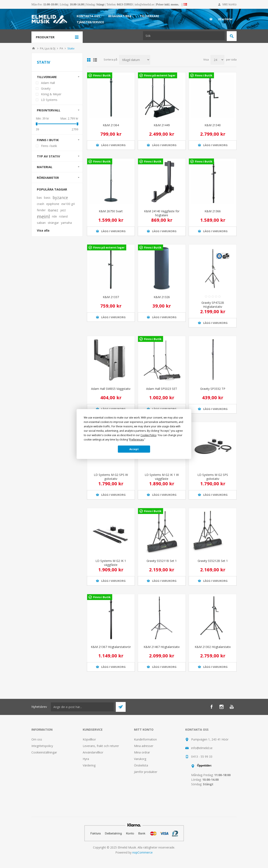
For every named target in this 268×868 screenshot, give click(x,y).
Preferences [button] (137, 440)
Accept (134, 449)
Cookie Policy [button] (148, 435)
